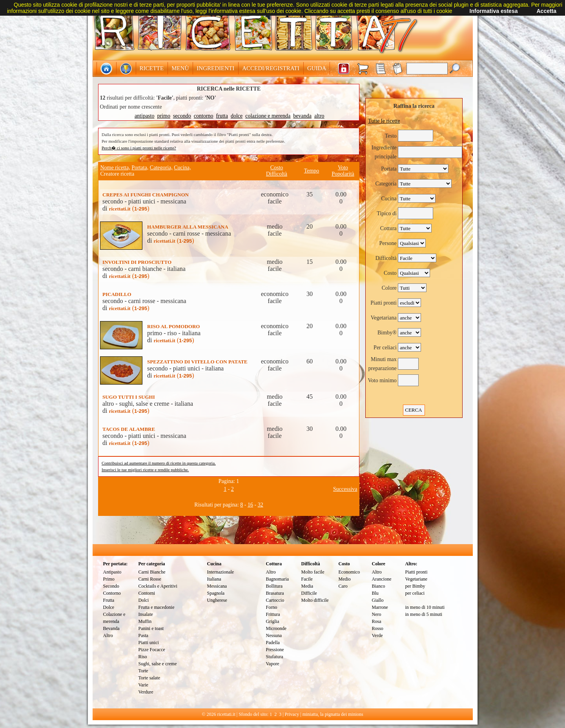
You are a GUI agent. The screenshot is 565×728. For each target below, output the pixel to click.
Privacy (292, 714)
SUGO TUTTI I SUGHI (129, 397)
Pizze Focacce (152, 650)
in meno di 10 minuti (425, 607)
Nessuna (274, 635)
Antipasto (112, 572)
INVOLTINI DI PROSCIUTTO (137, 262)
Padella (273, 643)
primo (163, 116)
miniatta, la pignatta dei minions (333, 714)
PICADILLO (117, 294)
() (129, 208)
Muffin (145, 621)
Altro (108, 635)
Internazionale (221, 572)
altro (319, 116)
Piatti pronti (416, 572)
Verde (377, 635)
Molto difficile (315, 600)
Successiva (345, 489)
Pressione (275, 650)
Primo (109, 579)
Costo (277, 168)
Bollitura (274, 586)
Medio (345, 579)
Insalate (146, 614)
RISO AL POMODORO (173, 326)
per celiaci (415, 593)
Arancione (382, 579)
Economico (349, 572)
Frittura (273, 614)
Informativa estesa (494, 11)
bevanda (302, 116)
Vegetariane (416, 579)
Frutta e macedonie (157, 607)
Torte (143, 671)
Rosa (377, 621)
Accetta (546, 11)
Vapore (273, 664)
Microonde (276, 628)
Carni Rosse (150, 579)
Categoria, (161, 168)
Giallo (378, 600)
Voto (343, 168)
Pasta (143, 635)
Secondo (111, 586)
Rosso (378, 628)
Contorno (112, 593)
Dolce (109, 607)
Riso (143, 657)
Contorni (147, 593)
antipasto (145, 116)
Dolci (144, 600)
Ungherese (217, 600)
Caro (343, 586)
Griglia (273, 621)
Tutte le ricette (384, 121)
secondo (182, 116)
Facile (307, 579)
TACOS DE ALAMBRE (129, 429)
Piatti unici (149, 643)
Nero (377, 614)
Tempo (312, 171)
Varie (143, 685)
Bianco (379, 586)
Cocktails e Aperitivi (158, 586)
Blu (375, 593)
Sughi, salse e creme (158, 664)
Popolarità (343, 174)
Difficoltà (277, 174)
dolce (237, 116)
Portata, (140, 168)
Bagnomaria (278, 579)
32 (261, 505)
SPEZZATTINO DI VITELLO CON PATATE (197, 362)
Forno (272, 607)
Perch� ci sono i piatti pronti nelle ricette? (139, 148)
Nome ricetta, (115, 168)
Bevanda (111, 628)
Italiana (214, 579)
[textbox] (427, 69)
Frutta (109, 600)
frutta (222, 116)
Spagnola (216, 593)
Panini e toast (151, 628)
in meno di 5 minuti (424, 614)
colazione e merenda (268, 116)
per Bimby (415, 586)
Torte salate (149, 678)
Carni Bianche (152, 572)
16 (250, 505)
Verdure (146, 692)
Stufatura (275, 657)
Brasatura (275, 593)
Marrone (380, 607)
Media (307, 586)
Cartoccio (275, 600)
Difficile (309, 593)
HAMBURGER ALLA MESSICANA (188, 227)
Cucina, (182, 168)
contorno (204, 116)
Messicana (217, 586)
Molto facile (313, 572)
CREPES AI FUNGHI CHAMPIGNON (146, 195)
